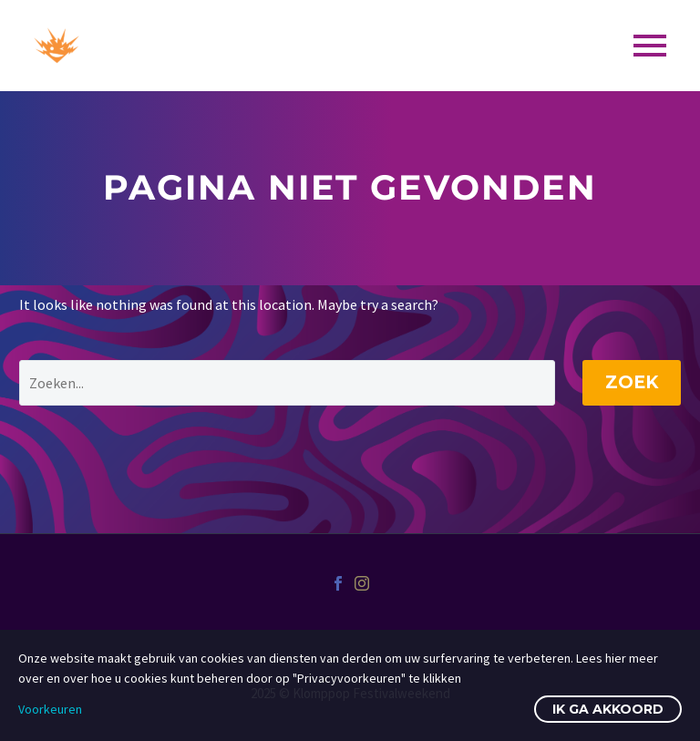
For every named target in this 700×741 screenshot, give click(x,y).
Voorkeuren (50, 709)
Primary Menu (650, 46)
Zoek (632, 382)
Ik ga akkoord (608, 709)
